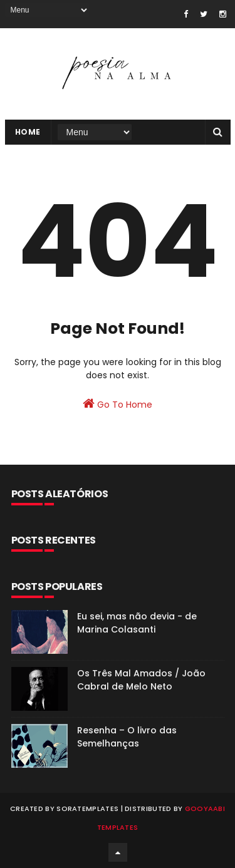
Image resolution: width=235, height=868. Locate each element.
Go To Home (118, 404)
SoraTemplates (87, 809)
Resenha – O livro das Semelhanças (127, 737)
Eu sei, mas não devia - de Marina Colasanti (137, 623)
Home (28, 132)
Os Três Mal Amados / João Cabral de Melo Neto (141, 680)
